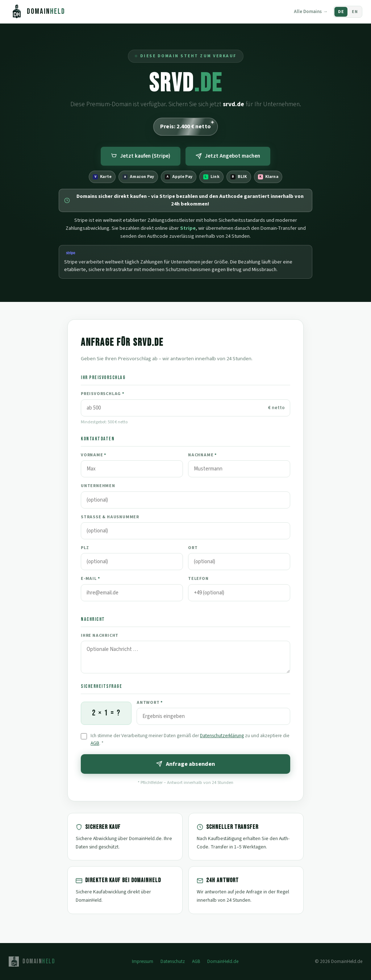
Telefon (198, 579)
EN (355, 12)
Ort (193, 548)
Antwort (150, 703)
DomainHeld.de (223, 962)
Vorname (93, 455)
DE (341, 12)
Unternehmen (98, 486)
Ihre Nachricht (100, 636)
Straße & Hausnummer (110, 517)
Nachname (202, 455)
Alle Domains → (311, 12)
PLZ (85, 548)
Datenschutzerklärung (222, 736)
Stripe (188, 228)
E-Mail (90, 579)
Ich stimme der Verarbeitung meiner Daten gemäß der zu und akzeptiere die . (190, 739)
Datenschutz (173, 962)
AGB (95, 743)
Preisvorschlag (103, 394)
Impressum (143, 962)
